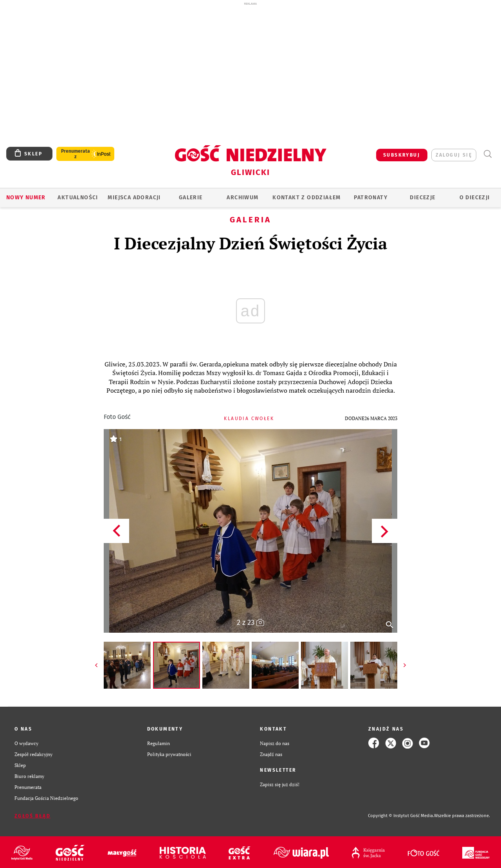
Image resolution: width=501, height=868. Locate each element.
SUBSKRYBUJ (402, 155)
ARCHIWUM (242, 198)
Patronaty (371, 198)
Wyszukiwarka (487, 154)
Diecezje (423, 198)
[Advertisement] (250, 62)
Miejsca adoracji (134, 198)
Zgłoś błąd (32, 816)
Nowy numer (26, 198)
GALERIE (191, 198)
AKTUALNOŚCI (78, 198)
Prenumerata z (76, 154)
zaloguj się (454, 155)
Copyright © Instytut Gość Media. (401, 816)
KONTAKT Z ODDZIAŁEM (307, 198)
